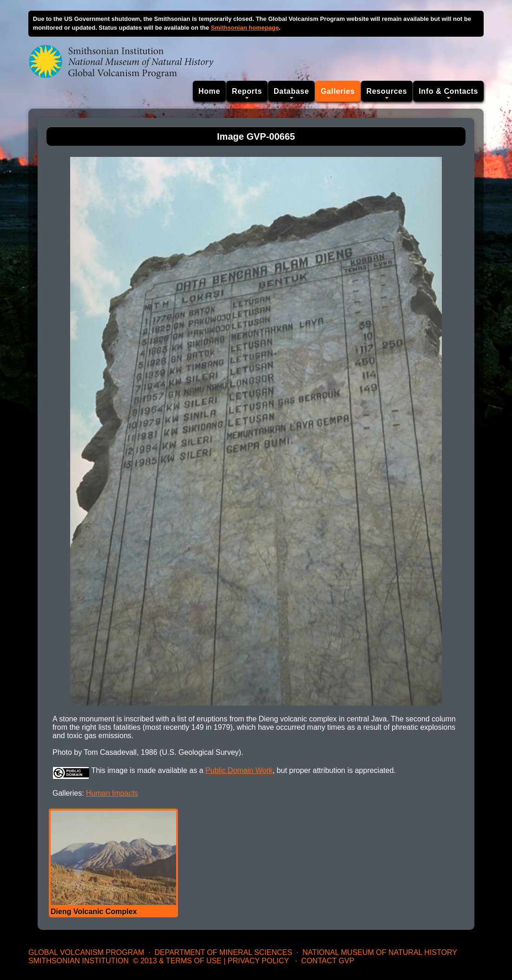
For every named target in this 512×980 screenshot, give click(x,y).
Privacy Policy (258, 961)
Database (291, 91)
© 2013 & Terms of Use (177, 961)
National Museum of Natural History (380, 952)
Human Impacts (112, 793)
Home (209, 91)
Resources (387, 91)
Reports (247, 91)
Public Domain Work (239, 770)
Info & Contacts (448, 91)
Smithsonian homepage (245, 28)
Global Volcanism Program (86, 952)
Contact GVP (328, 961)
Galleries (338, 91)
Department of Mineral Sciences (223, 952)
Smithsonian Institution (79, 961)
